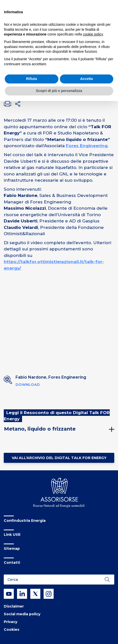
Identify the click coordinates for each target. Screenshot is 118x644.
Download (28, 385)
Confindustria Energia (25, 521)
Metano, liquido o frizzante (40, 429)
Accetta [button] (87, 79)
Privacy (11, 622)
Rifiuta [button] (32, 79)
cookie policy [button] (93, 34)
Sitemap (12, 549)
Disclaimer (14, 606)
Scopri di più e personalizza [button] (59, 91)
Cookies (12, 630)
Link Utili (12, 535)
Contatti (12, 563)
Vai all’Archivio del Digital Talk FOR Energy (59, 458)
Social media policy (22, 614)
